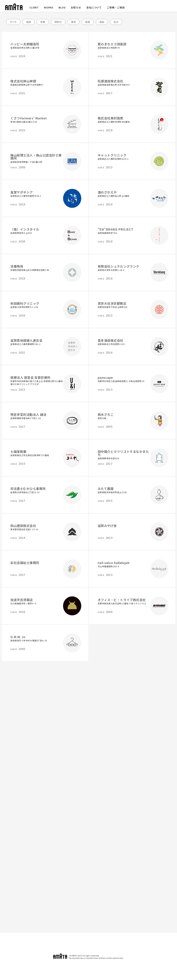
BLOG (62, 7)
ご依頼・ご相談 (116, 7)
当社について (94, 7)
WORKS (49, 7)
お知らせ (76, 7)
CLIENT (34, 7)
